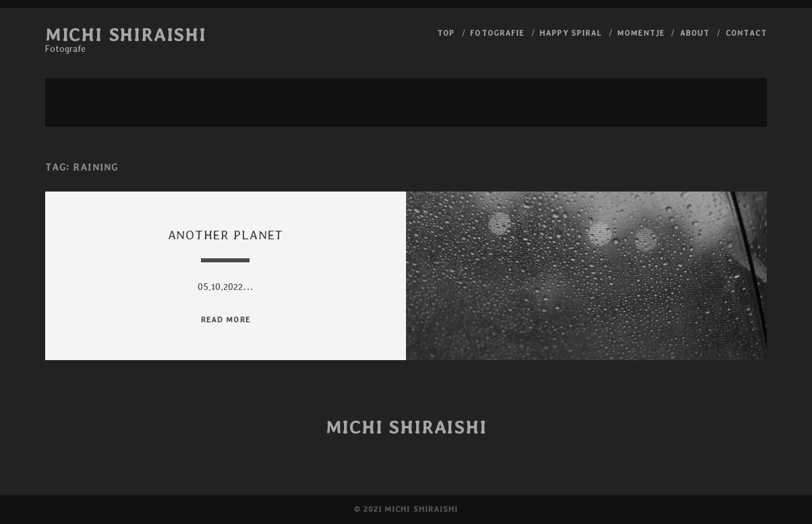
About (695, 33)
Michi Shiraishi (126, 34)
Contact (746, 33)
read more (225, 319)
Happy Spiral (571, 33)
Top (446, 33)
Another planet (226, 235)
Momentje (640, 33)
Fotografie (497, 33)
